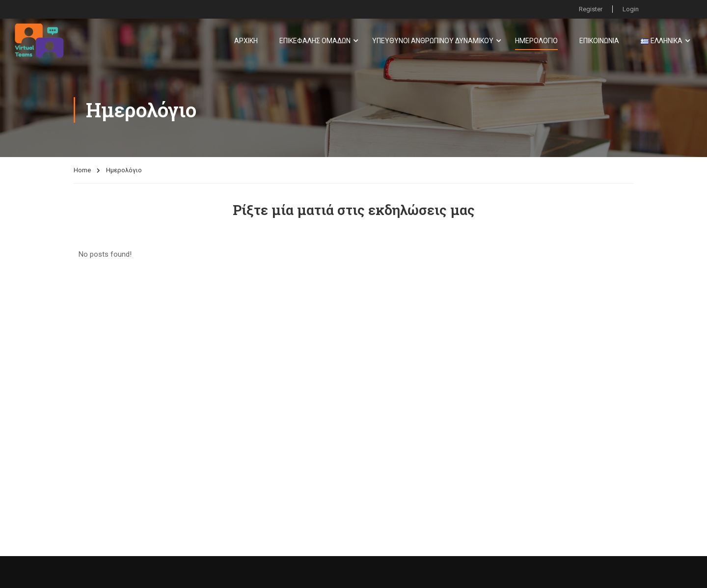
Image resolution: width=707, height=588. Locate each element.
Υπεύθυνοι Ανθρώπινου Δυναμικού (433, 41)
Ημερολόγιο (536, 41)
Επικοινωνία (599, 41)
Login (631, 9)
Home (82, 170)
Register (591, 9)
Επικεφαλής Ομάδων (315, 41)
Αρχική (246, 41)
